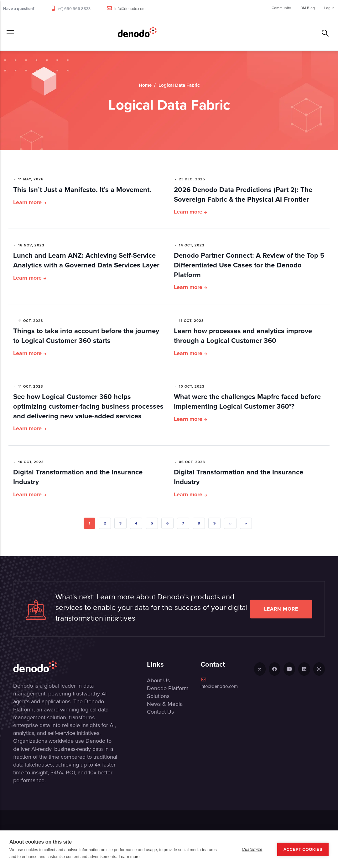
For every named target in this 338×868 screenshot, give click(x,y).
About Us (158, 680)
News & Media (165, 704)
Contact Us (160, 712)
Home (145, 85)
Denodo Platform (168, 688)
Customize (252, 849)
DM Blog (308, 8)
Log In (329, 8)
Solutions (158, 696)
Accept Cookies (303, 849)
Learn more (27, 202)
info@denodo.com (130, 9)
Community (281, 8)
